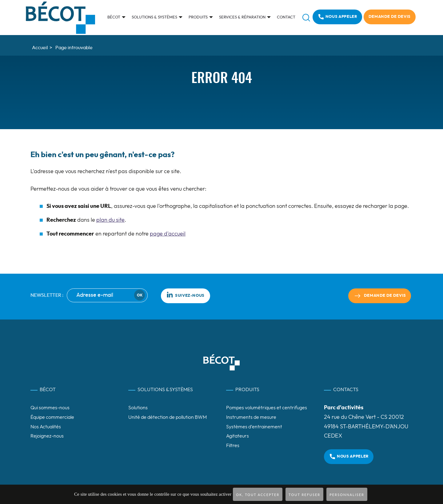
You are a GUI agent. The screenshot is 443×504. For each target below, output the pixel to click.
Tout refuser (304, 495)
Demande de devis (390, 17)
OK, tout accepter (258, 495)
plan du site (110, 220)
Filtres (233, 446)
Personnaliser (347, 495)
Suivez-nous (186, 295)
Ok (140, 295)
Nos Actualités (46, 427)
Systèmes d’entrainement (254, 427)
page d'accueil (168, 234)
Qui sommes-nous (50, 408)
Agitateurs (237, 436)
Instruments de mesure (251, 417)
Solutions (138, 408)
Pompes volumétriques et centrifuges (267, 408)
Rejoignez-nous (47, 436)
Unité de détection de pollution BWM (168, 417)
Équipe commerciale (52, 417)
